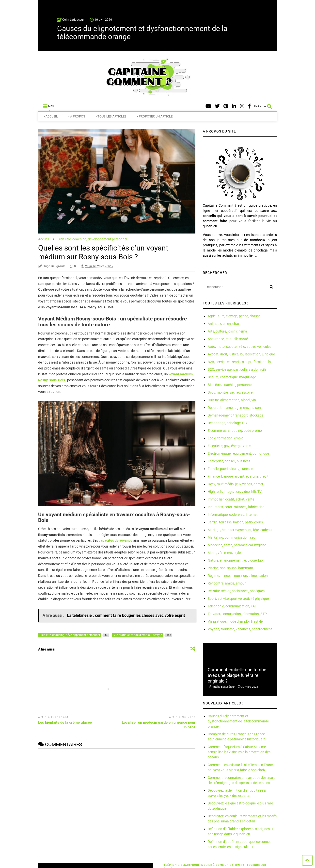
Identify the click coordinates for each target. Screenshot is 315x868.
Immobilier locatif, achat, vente (231, 499)
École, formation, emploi (226, 438)
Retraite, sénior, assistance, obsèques (236, 591)
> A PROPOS (76, 116)
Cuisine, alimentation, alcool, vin (232, 400)
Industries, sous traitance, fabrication (236, 507)
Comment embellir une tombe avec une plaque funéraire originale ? (237, 675)
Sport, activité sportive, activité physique (238, 599)
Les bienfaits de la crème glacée (65, 722)
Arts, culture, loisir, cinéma (227, 331)
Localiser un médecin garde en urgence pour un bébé (159, 725)
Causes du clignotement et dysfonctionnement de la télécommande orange (142, 33)
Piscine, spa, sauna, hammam (230, 568)
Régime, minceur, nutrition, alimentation (238, 576)
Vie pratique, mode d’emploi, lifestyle (235, 621)
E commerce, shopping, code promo (235, 431)
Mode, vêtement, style (224, 553)
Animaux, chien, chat (223, 324)
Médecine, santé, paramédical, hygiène (237, 545)
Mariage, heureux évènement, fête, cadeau (240, 530)
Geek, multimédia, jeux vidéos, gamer (236, 484)
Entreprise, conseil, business (229, 461)
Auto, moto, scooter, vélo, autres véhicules (239, 347)
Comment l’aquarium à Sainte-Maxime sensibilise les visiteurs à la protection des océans (239, 752)
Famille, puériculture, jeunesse (230, 469)
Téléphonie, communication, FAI (232, 606)
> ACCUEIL (50, 116)
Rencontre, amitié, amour (227, 583)
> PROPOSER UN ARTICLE (154, 116)
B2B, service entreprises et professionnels (239, 362)
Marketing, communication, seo (232, 537)
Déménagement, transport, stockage (236, 415)
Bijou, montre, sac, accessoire (230, 392)
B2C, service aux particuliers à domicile (237, 369)
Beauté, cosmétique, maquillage (232, 377)
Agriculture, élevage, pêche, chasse (234, 316)
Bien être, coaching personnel (230, 385)
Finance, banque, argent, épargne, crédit (238, 476)
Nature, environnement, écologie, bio (235, 560)
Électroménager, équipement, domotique (238, 453)
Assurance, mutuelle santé (228, 339)
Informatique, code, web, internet (233, 515)
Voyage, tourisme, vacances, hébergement (240, 629)
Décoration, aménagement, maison (234, 408)
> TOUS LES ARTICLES (111, 116)
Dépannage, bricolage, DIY (228, 423)
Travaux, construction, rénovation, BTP (237, 614)
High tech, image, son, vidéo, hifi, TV (235, 492)
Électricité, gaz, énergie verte (229, 446)
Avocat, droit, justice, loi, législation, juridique (241, 354)
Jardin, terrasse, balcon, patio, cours (235, 522)
